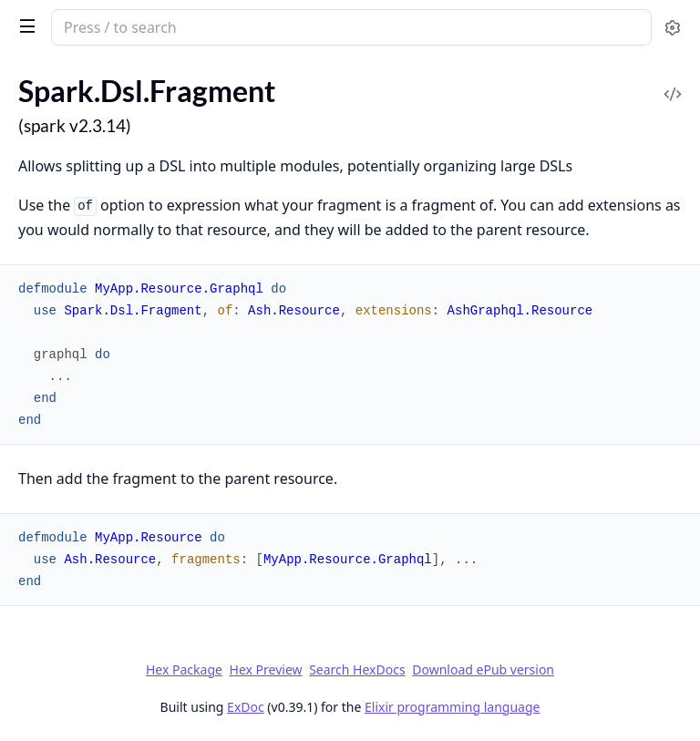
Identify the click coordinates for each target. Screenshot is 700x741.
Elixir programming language (452, 707)
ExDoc (246, 707)
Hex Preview (266, 669)
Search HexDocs (357, 670)
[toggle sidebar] (24, 26)
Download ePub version (483, 669)
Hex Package (184, 669)
